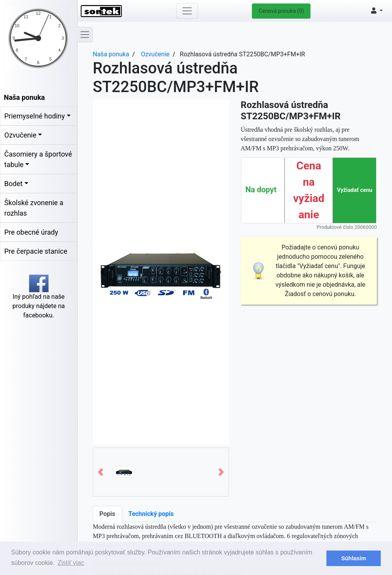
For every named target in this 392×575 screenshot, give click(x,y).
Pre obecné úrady (31, 232)
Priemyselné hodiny (35, 116)
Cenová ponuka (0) (281, 11)
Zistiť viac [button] (71, 563)
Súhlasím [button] (354, 558)
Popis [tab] (107, 514)
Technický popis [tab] (151, 514)
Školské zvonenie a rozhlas (34, 208)
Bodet (13, 184)
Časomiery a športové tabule (38, 159)
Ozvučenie (20, 135)
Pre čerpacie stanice (36, 251)
